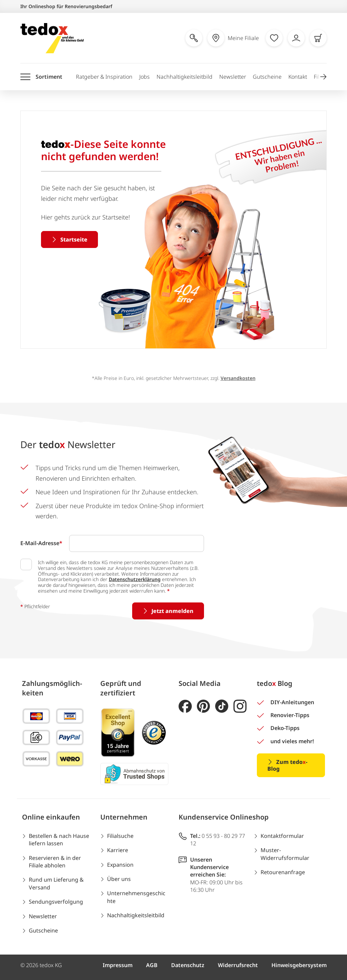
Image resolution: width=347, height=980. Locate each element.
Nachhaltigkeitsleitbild (185, 77)
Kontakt (298, 77)
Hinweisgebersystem (299, 965)
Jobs (145, 77)
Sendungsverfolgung (56, 902)
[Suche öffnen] (194, 38)
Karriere (118, 850)
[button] (323, 77)
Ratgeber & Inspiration (104, 77)
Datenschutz (188, 965)
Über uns (119, 879)
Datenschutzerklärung (135, 579)
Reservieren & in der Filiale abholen (55, 862)
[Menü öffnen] (41, 77)
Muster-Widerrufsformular (285, 854)
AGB (152, 965)
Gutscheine (267, 77)
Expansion (120, 865)
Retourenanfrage (283, 872)
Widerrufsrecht (238, 965)
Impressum (118, 965)
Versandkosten (238, 378)
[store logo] (52, 38)
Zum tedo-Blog (287, 765)
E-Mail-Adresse (41, 543)
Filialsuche (120, 836)
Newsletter (233, 77)
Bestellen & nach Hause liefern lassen (59, 840)
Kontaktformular (282, 836)
